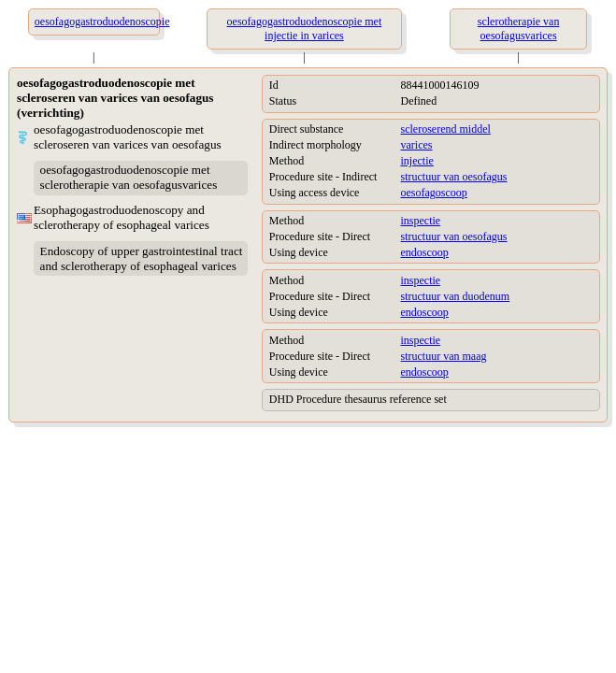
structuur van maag (444, 356)
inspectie (421, 221)
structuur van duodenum (456, 296)
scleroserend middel (446, 129)
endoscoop (425, 252)
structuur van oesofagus (454, 177)
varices (417, 145)
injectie (417, 161)
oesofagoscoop (434, 193)
